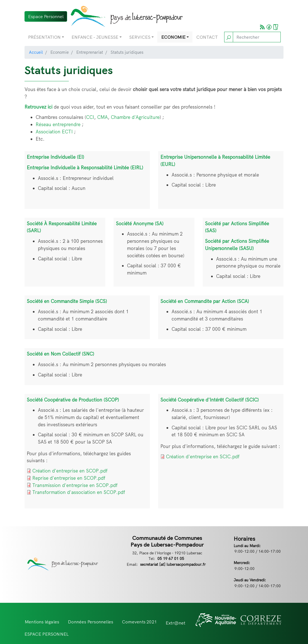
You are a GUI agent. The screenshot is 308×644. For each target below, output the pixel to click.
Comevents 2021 (139, 622)
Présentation (44, 37)
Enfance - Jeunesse (95, 37)
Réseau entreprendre (58, 124)
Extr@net (176, 623)
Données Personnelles (91, 622)
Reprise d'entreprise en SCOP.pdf (69, 478)
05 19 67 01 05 (171, 558)
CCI (90, 117)
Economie (173, 37)
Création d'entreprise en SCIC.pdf (203, 456)
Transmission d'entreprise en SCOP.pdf (75, 485)
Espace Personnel (46, 16)
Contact (207, 37)
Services (140, 37)
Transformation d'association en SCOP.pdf (79, 492)
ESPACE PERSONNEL (47, 634)
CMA (102, 117)
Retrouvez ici (38, 107)
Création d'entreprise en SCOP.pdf (70, 471)
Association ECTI (54, 132)
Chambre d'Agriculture (135, 117)
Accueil (36, 52)
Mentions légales (42, 622)
